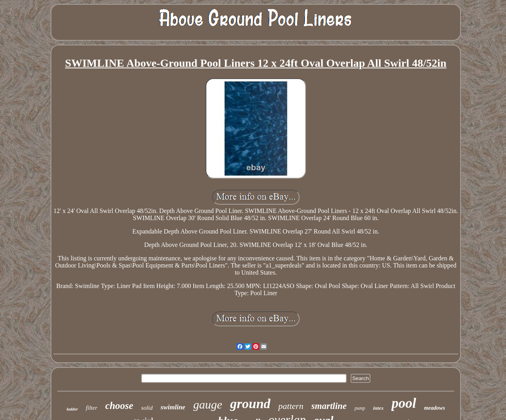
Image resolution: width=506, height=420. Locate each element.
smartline (329, 406)
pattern (291, 406)
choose (119, 406)
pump (360, 408)
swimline (173, 407)
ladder (72, 409)
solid (147, 408)
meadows (435, 408)
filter (92, 408)
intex (379, 408)
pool (404, 403)
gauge (208, 404)
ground (250, 404)
